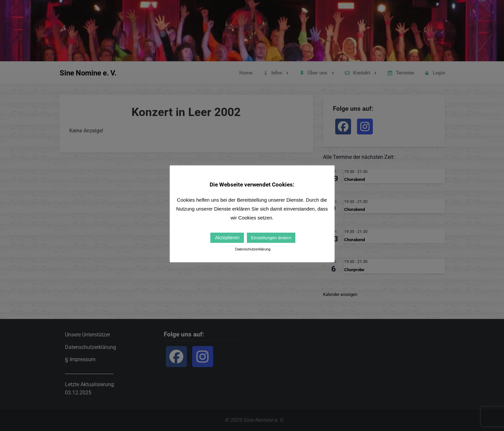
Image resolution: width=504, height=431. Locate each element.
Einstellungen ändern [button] (271, 238)
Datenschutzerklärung (253, 249)
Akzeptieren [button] (227, 238)
